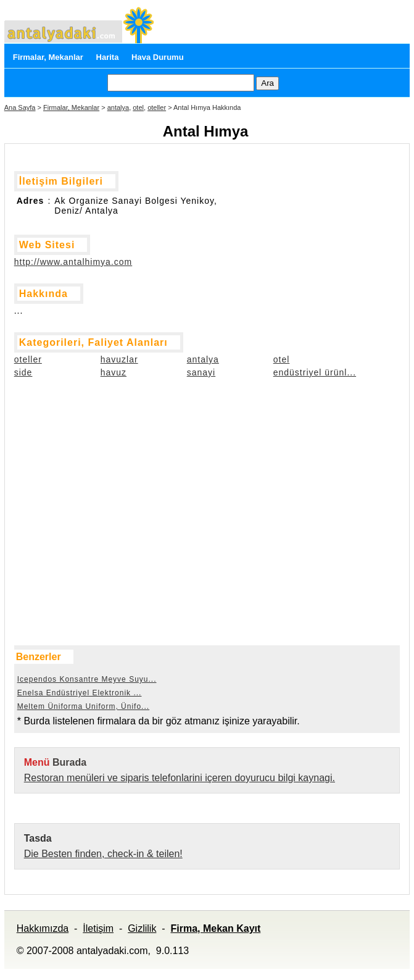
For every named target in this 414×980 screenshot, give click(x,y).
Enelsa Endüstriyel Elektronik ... (80, 693)
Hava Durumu (158, 57)
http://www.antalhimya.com (73, 262)
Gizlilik (142, 928)
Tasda (38, 838)
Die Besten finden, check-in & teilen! (103, 854)
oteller (157, 107)
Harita (108, 57)
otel (138, 107)
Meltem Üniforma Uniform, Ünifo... (83, 706)
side (23, 372)
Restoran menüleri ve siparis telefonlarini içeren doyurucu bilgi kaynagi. (180, 778)
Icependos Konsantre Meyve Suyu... (87, 679)
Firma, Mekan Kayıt (216, 928)
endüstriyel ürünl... (315, 372)
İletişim (98, 928)
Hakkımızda (43, 928)
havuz (114, 372)
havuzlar (119, 359)
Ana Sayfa (20, 107)
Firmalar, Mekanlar (48, 57)
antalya (118, 107)
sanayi (201, 372)
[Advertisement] (76, 461)
